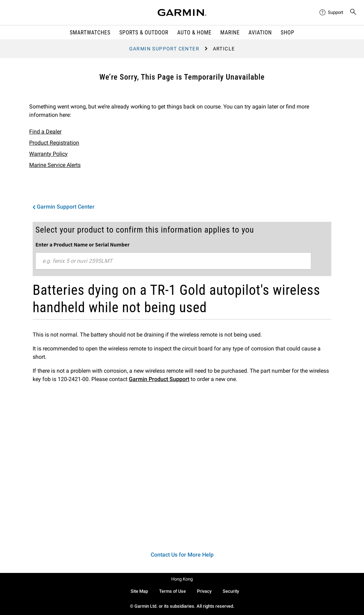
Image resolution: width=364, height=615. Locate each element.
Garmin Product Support (159, 379)
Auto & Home (194, 33)
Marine (230, 33)
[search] (353, 13)
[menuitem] (332, 13)
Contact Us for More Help (182, 555)
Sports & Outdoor (144, 33)
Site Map (139, 591)
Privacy (204, 591)
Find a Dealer (45, 132)
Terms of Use (172, 591)
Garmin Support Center (164, 49)
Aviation (260, 33)
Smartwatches (90, 33)
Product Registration (54, 143)
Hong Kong (182, 579)
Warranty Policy (48, 154)
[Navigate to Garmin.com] (182, 13)
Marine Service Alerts (55, 165)
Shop (287, 33)
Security (231, 591)
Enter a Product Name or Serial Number (82, 244)
